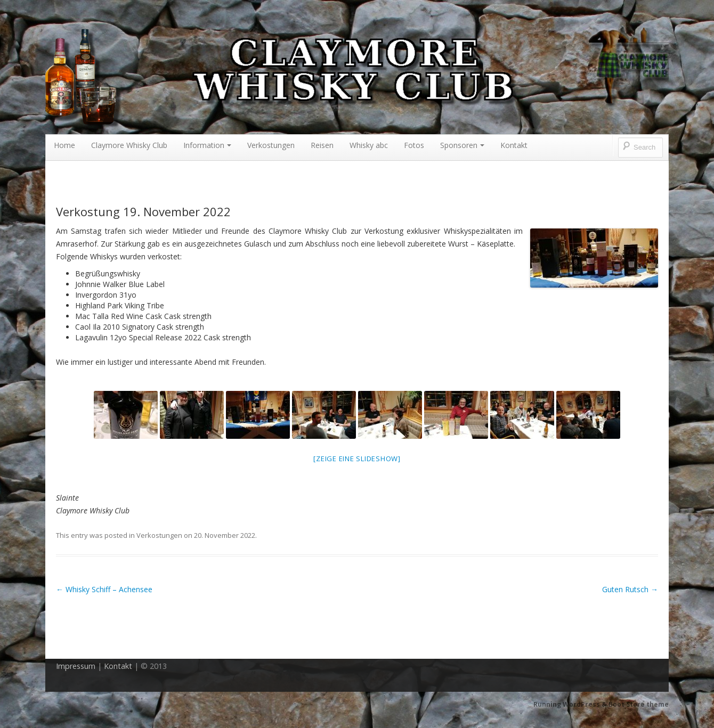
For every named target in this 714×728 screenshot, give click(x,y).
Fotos (414, 145)
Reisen (322, 145)
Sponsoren (462, 145)
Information (207, 145)
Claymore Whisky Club (129, 145)
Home (64, 145)
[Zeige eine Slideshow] (357, 459)
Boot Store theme (639, 704)
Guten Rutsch (630, 589)
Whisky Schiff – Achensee (104, 589)
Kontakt (514, 145)
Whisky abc (369, 145)
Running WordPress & (571, 704)
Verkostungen (271, 145)
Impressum (76, 666)
